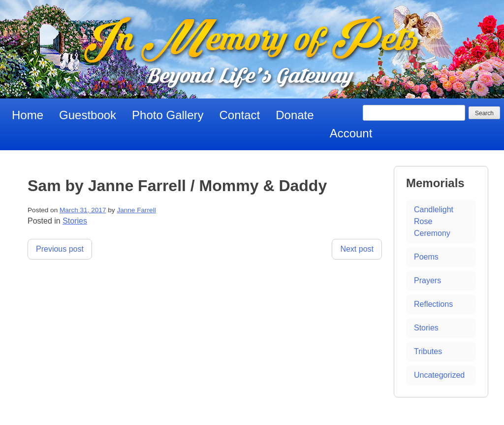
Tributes (428, 351)
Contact (240, 115)
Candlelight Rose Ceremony (434, 221)
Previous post (60, 249)
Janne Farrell (136, 210)
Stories (75, 221)
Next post (357, 249)
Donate (295, 115)
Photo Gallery (168, 115)
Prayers (427, 280)
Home (28, 115)
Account (351, 133)
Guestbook (88, 115)
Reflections (433, 304)
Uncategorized (439, 375)
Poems (426, 257)
